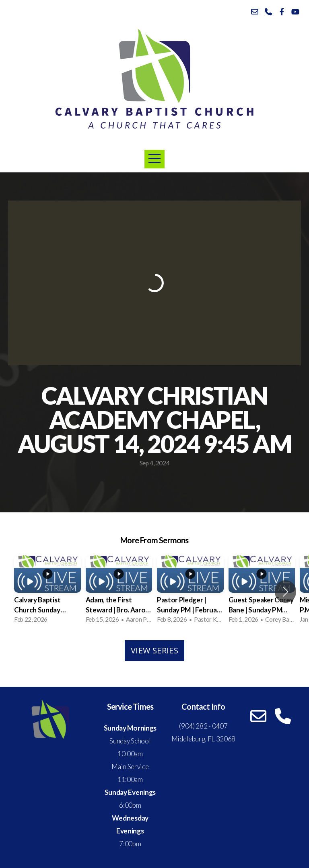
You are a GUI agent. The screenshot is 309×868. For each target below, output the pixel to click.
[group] (47, 592)
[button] (285, 592)
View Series (154, 650)
